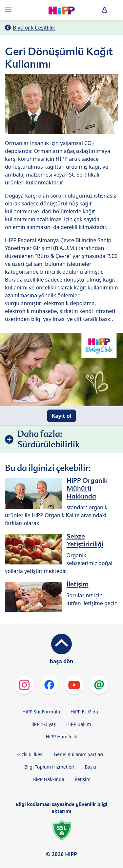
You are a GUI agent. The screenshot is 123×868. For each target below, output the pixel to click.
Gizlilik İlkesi (30, 754)
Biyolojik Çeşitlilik (34, 28)
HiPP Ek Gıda (84, 712)
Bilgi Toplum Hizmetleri (49, 767)
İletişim (82, 779)
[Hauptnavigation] (10, 10)
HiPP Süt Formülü (41, 712)
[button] (105, 10)
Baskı (90, 767)
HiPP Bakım (79, 724)
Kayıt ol (61, 416)
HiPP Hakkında (48, 779)
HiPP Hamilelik (62, 737)
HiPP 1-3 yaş (43, 724)
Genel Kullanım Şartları (79, 754)
